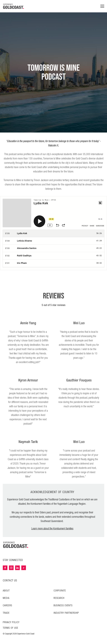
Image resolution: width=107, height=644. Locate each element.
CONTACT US (10, 581)
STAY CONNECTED (13, 560)
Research (59, 598)
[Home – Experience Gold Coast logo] (16, 545)
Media (6, 598)
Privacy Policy (11, 623)
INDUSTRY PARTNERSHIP (66, 613)
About (6, 591)
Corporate (60, 591)
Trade (6, 613)
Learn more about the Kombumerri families (52, 529)
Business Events (63, 606)
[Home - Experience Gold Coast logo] (14, 6)
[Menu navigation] (102, 6)
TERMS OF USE (10, 628)
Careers (7, 606)
